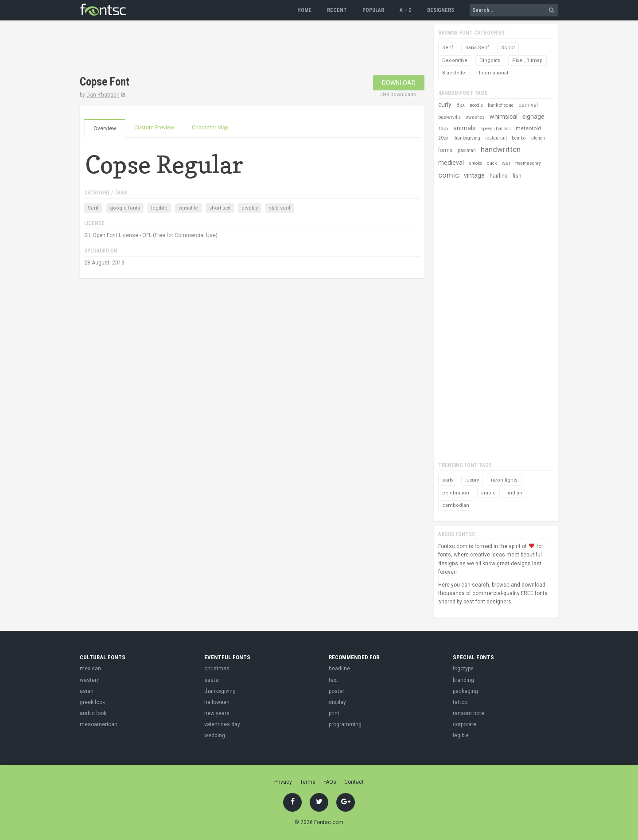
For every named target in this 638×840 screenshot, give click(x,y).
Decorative (455, 60)
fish (517, 176)
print (334, 713)
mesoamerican (99, 724)
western (90, 680)
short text (220, 208)
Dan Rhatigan (103, 95)
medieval (451, 163)
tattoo (460, 702)
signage (533, 117)
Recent (337, 10)
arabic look (93, 713)
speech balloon (496, 129)
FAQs (330, 782)
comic (449, 175)
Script (508, 48)
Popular (373, 10)
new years (217, 713)
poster (337, 691)
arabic (488, 493)
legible (159, 208)
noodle (476, 105)
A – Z (406, 10)
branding (463, 680)
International (494, 73)
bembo (519, 138)
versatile (188, 208)
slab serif (280, 208)
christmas (217, 669)
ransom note (469, 713)
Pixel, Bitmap (527, 60)
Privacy (283, 782)
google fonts (125, 208)
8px (461, 105)
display (250, 208)
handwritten (501, 149)
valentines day (222, 724)
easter (212, 680)
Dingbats (490, 60)
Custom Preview (154, 128)
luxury (472, 480)
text (333, 680)
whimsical (504, 117)
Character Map (210, 128)
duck (492, 163)
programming (345, 724)
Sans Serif (477, 48)
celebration (456, 493)
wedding (215, 735)
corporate (465, 724)
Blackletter (455, 73)
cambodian (456, 505)
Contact (354, 782)
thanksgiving (467, 138)
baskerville (449, 117)
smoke (475, 163)
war (506, 163)
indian (515, 493)
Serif (93, 208)
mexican (90, 669)
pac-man (467, 150)
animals (464, 128)
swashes (475, 117)
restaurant (496, 138)
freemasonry (528, 163)
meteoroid (528, 128)
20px (443, 138)
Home (304, 10)
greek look (92, 702)
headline (339, 669)
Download (399, 83)
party (448, 480)
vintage (474, 175)
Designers (441, 10)
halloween (217, 702)
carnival (528, 105)
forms (445, 150)
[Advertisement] (241, 49)
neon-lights (504, 480)
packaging (465, 691)
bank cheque (501, 105)
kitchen (538, 138)
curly (445, 105)
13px (443, 129)
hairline (499, 176)
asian (87, 691)
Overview (105, 128)
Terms (308, 782)
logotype (463, 669)
